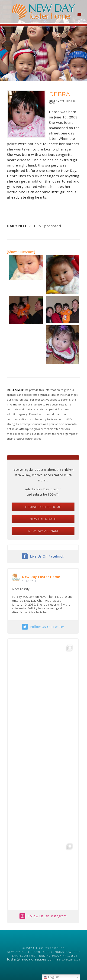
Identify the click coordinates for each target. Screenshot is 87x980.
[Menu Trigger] (79, 14)
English (51, 977)
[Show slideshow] (21, 252)
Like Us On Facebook (47, 556)
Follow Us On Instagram (47, 916)
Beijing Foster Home (43, 507)
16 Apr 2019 (30, 581)
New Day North (43, 519)
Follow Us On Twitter (47, 627)
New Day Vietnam (43, 531)
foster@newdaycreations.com (31, 959)
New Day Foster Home (41, 577)
